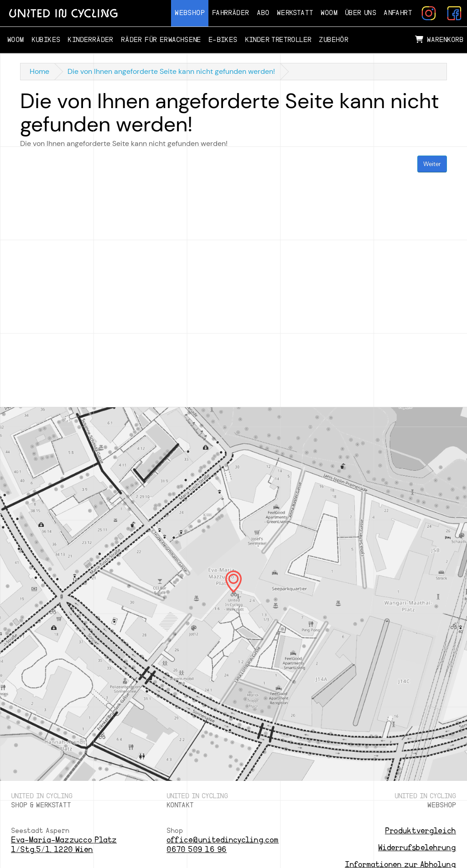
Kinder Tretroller (278, 40)
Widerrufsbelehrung (417, 848)
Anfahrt (398, 13)
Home (39, 71)
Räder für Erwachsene (161, 40)
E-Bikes (223, 40)
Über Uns (361, 13)
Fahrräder (231, 13)
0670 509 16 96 (197, 850)
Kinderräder (90, 40)
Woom (329, 13)
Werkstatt (295, 13)
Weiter (432, 164)
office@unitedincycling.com (223, 840)
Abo (263, 13)
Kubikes (46, 40)
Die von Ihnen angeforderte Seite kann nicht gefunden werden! (171, 71)
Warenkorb (439, 40)
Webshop (190, 13)
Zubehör (334, 40)
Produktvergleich (420, 831)
